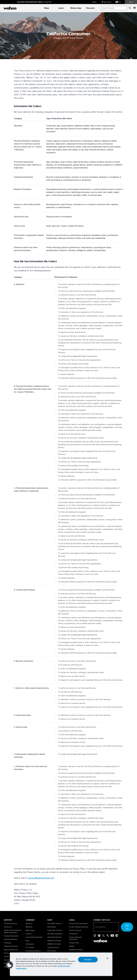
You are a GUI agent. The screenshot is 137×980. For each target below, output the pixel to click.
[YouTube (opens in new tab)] (112, 936)
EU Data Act (73, 934)
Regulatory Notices (76, 950)
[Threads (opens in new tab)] (95, 936)
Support (94, 2)
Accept (88, 960)
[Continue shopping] (21, 8)
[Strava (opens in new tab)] (108, 936)
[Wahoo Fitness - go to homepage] (100, 941)
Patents (72, 946)
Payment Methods (10, 939)
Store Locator (107, 2)
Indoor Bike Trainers (55, 930)
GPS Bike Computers (55, 934)
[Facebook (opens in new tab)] (117, 936)
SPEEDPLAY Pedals (54, 941)
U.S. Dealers (30, 947)
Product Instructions (11, 936)
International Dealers (33, 951)
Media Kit (29, 927)
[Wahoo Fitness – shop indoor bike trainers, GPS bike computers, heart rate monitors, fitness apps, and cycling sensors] (10, 8)
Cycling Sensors (53, 947)
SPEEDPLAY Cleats (54, 944)
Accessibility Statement (34, 937)
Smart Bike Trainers (54, 923)
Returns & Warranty (11, 950)
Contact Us (8, 927)
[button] (119, 2)
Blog (27, 941)
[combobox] (114, 8)
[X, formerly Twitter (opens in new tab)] (103, 936)
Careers (29, 934)
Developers (30, 944)
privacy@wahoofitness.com (41, 878)
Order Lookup (9, 956)
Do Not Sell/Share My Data (79, 927)
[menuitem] (47, 8)
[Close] (107, 958)
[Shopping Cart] (134, 8)
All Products (52, 951)
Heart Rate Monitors (55, 937)
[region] (61, 964)
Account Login (9, 960)
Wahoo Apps (30, 930)
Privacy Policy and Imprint (78, 923)
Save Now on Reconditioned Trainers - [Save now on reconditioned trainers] (34, 2)
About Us (29, 923)
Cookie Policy (74, 943)
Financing (7, 943)
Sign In (131, 2)
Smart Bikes (52, 927)
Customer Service (10, 923)
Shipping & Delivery (11, 946)
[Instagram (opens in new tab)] (99, 936)
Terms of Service (75, 930)
